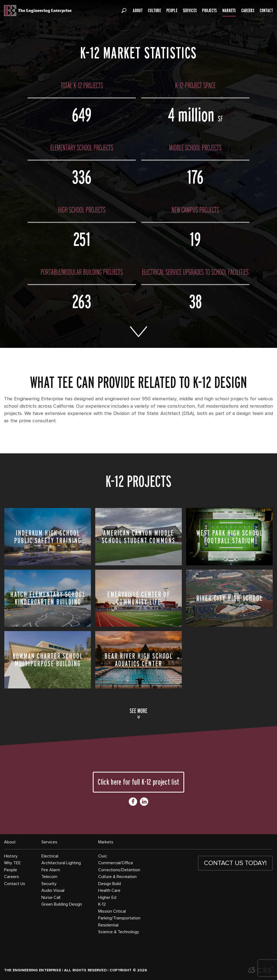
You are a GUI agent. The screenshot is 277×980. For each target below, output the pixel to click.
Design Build (110, 884)
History (11, 856)
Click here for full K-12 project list (138, 782)
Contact (266, 11)
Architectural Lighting (61, 863)
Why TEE (12, 863)
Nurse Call (51, 897)
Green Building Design (62, 904)
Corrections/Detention (119, 870)
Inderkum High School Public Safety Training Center (48, 537)
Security (49, 884)
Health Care (109, 890)
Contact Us (15, 884)
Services (190, 11)
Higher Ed (107, 897)
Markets (229, 11)
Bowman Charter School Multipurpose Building (48, 660)
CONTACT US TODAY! (235, 863)
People (172, 11)
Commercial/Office (116, 863)
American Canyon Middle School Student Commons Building (138, 537)
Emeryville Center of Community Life (139, 598)
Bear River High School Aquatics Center (138, 660)
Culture (154, 11)
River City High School (229, 598)
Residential (108, 925)
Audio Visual (53, 890)
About (138, 11)
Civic (103, 856)
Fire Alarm (51, 870)
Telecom (49, 877)
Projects (209, 11)
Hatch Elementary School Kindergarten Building (48, 598)
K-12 (102, 904)
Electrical (50, 856)
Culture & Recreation (117, 877)
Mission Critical (112, 911)
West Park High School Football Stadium (229, 537)
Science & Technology (119, 932)
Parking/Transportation (119, 918)
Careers (248, 11)
